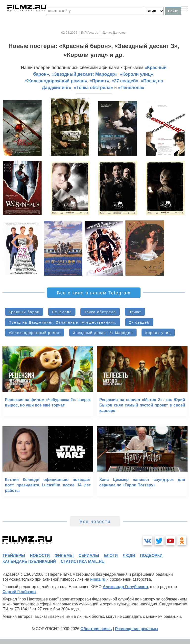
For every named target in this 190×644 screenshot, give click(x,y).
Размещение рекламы (137, 629)
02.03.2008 (69, 33)
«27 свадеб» (125, 81)
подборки (151, 556)
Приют (135, 312)
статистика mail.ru (83, 561)
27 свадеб (139, 322)
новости (40, 556)
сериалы (89, 556)
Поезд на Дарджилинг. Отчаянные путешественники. (63, 322)
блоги (111, 556)
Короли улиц (158, 333)
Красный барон (24, 312)
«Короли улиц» (137, 74)
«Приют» (99, 81)
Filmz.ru (98, 579)
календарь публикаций (29, 561)
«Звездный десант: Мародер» (84, 74)
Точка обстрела (100, 312)
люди (129, 556)
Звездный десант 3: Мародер (103, 333)
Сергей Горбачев (19, 592)
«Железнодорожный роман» (56, 81)
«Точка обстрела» (94, 88)
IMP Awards (90, 33)
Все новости (95, 522)
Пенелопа (62, 312)
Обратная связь (96, 629)
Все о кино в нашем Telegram (94, 293)
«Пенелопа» (131, 88)
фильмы (64, 556)
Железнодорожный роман (35, 333)
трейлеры (14, 556)
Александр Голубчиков (125, 587)
